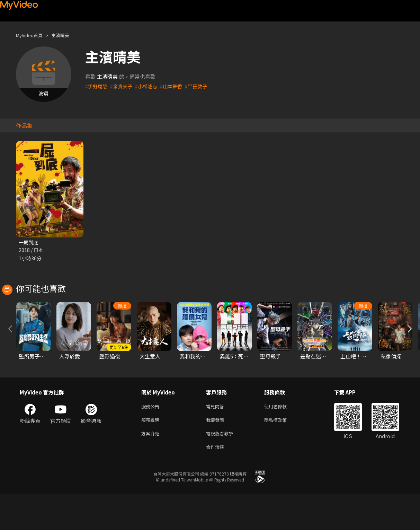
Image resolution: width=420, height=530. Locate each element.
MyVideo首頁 (32, 35)
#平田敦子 (202, 86)
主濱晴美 (66, 35)
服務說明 (152, 453)
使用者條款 (281, 438)
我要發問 (216, 453)
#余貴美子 (123, 86)
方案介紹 (152, 467)
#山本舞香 (176, 86)
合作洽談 (216, 482)
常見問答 (216, 438)
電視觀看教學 (222, 467)
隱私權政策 (281, 453)
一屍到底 (29, 242)
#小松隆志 (150, 86)
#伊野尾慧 (97, 86)
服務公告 (152, 438)
